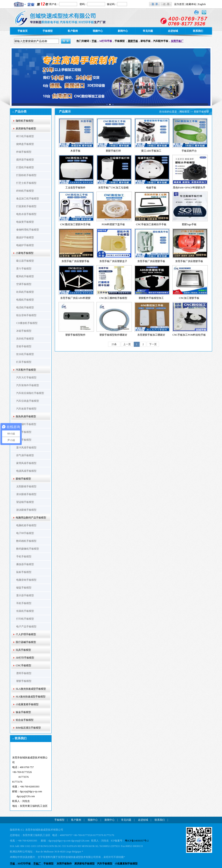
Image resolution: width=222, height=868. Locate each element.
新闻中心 (123, 31)
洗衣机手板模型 (25, 339)
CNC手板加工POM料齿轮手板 (189, 335)
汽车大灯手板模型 (26, 378)
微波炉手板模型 (25, 237)
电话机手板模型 (25, 307)
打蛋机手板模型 (25, 167)
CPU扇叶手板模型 (26, 424)
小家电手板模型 (25, 253)
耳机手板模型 (24, 603)
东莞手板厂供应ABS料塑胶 (75, 298)
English (202, 4)
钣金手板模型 (23, 712)
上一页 (127, 344)
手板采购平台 (189, 151)
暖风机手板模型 (25, 276)
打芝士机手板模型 (26, 183)
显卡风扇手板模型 (26, 448)
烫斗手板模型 (24, 269)
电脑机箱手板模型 (26, 525)
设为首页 (179, 4)
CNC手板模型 (23, 665)
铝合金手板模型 (25, 720)
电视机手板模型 (25, 300)
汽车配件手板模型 (26, 370)
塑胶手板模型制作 (75, 335)
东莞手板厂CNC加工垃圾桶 (113, 188)
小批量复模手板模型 (27, 704)
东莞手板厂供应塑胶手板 (75, 261)
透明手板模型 (24, 673)
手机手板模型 (24, 557)
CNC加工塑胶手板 (189, 298)
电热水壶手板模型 (26, 214)
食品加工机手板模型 (28, 199)
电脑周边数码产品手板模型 (31, 518)
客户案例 (73, 31)
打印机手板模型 (25, 619)
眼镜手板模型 (23, 479)
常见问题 (148, 31)
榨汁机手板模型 (25, 136)
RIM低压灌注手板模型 (28, 728)
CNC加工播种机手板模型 (113, 298)
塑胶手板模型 (24, 681)
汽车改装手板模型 (26, 409)
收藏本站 (191, 4)
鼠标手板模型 (24, 572)
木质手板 (75, 151)
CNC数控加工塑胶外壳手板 (76, 224)
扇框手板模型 (24, 432)
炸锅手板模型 (24, 152)
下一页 (153, 344)
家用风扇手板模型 (26, 463)
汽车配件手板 (161, 41)
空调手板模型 (24, 284)
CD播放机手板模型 (27, 323)
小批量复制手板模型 (126, 864)
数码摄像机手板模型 (28, 549)
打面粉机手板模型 (26, 175)
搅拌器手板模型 (25, 160)
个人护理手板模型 (26, 634)
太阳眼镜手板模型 (26, 486)
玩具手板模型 (23, 650)
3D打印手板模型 (25, 658)
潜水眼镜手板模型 (26, 494)
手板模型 (48, 31)
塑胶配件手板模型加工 (151, 298)
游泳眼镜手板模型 (26, 510)
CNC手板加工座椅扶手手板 (151, 224)
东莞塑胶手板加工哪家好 (151, 335)
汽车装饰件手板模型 (28, 385)
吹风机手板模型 (25, 292)
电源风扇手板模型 (26, 471)
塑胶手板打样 (113, 151)
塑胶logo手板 (189, 224)
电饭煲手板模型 (25, 222)
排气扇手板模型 (25, 455)
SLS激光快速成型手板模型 (31, 697)
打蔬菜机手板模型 (26, 206)
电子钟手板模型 (25, 533)
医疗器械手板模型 (26, 642)
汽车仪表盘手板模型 (28, 401)
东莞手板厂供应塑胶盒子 (113, 261)
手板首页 (23, 31)
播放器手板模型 (25, 564)
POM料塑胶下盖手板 (113, 224)
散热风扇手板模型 (26, 416)
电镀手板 (151, 188)
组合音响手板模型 (26, 315)
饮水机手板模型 (25, 354)
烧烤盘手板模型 (25, 144)
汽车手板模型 (105, 864)
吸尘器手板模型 (25, 261)
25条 (114, 344)
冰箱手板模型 (24, 331)
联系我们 (198, 31)
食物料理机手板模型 (28, 230)
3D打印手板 (24, 864)
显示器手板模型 (25, 595)
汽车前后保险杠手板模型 (30, 393)
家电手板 (146, 41)
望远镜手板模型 (25, 502)
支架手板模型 (24, 440)
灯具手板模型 (24, 362)
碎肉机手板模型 (25, 191)
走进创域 (173, 31)
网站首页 (185, 112)
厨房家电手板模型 (26, 129)
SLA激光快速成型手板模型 (31, 689)
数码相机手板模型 (26, 541)
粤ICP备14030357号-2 (137, 841)
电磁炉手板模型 (25, 245)
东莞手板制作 (64, 864)
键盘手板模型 (24, 588)
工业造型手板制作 (75, 188)
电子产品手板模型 (26, 627)
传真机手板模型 (25, 611)
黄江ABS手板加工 (151, 151)
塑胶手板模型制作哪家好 (113, 335)
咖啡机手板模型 (25, 121)
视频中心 (98, 31)
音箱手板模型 (24, 346)
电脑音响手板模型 (26, 580)
